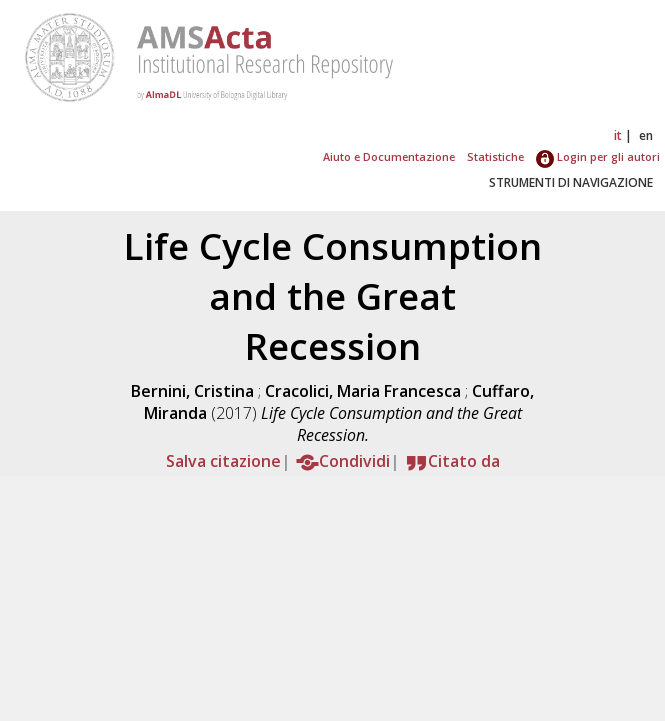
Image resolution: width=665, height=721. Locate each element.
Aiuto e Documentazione (389, 156)
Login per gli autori (598, 156)
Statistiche (495, 156)
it (618, 135)
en (646, 135)
